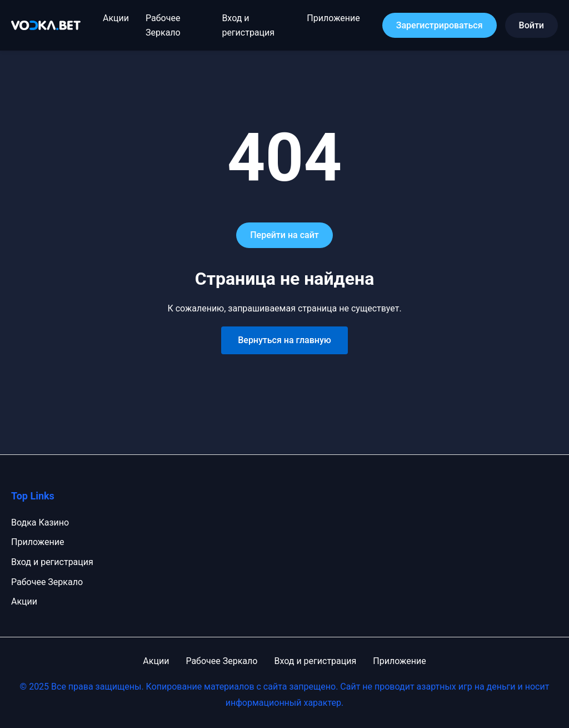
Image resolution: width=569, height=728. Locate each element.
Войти (531, 25)
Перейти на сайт (284, 235)
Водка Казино (40, 523)
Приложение (333, 18)
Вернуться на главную (284, 340)
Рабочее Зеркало (47, 582)
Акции (116, 18)
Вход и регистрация (52, 562)
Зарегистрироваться (440, 25)
